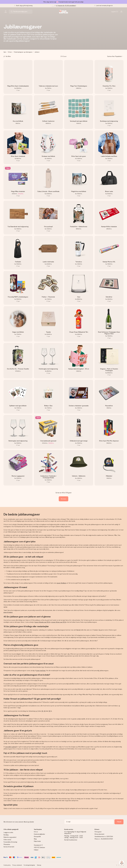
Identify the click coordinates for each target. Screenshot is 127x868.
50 (50, 711)
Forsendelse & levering (10, 842)
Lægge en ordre (8, 832)
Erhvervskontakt (99, 834)
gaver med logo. (41, 671)
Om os (36, 832)
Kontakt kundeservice (71, 840)
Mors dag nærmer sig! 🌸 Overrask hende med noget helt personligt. (64, 2)
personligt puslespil (11, 747)
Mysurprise (7, 844)
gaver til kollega (62, 583)
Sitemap (39, 865)
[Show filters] (7, 56)
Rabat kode (37, 841)
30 (42, 711)
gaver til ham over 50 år (59, 622)
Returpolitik (37, 837)
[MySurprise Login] (115, 12)
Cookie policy (7, 865)
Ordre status (7, 840)
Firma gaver (98, 832)
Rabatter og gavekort (10, 837)
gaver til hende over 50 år (42, 622)
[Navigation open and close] (6, 12)
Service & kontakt (9, 847)
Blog (35, 839)
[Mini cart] (121, 12)
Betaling (6, 835)
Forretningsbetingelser (29, 865)
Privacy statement (17, 865)
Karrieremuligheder (39, 834)
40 (45, 711)
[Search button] (12, 12)
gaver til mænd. (8, 612)
